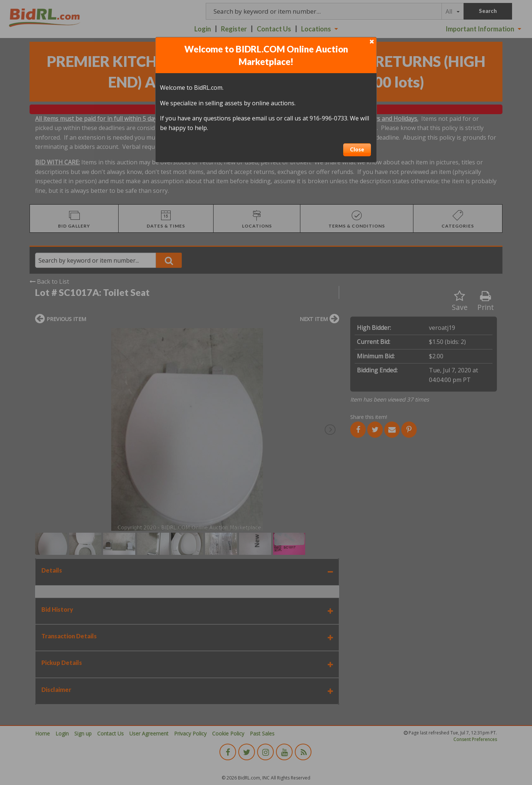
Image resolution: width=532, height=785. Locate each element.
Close (357, 149)
